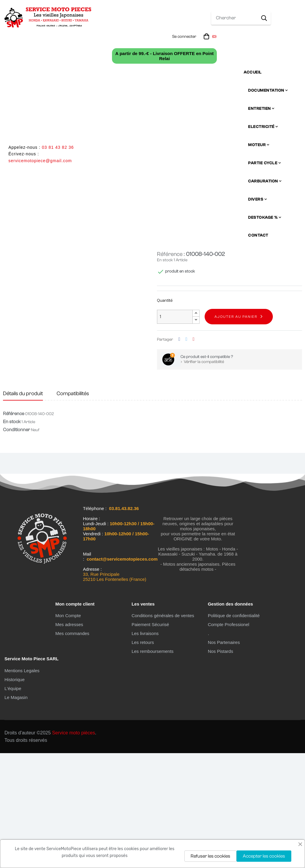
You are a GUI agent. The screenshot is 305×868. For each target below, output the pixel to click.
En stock (165, 375)
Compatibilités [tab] (73, 508)
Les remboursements (153, 766)
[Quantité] (175, 432)
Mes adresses (69, 739)
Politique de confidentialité (234, 730)
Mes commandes (72, 748)
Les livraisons (145, 748)
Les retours (143, 757)
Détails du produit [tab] (23, 508)
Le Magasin (16, 812)
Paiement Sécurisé (150, 739)
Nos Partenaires (224, 757)
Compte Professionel (229, 739)
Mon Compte (68, 730)
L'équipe (13, 803)
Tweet (186, 454)
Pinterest (194, 454)
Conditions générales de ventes (163, 730)
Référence (14, 528)
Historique (15, 794)
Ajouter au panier (236, 431)
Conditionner (17, 545)
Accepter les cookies (264, 856)
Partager (179, 454)
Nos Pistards (221, 766)
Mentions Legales (22, 785)
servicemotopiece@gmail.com (40, 161)
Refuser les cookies (210, 856)
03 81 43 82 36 (58, 147)
